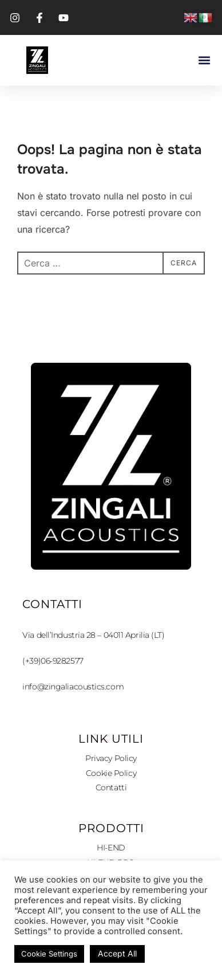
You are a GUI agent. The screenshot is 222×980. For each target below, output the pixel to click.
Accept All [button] (117, 953)
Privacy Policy (111, 758)
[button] (204, 60)
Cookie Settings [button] (49, 954)
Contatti (111, 787)
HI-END (111, 848)
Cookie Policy (111, 773)
